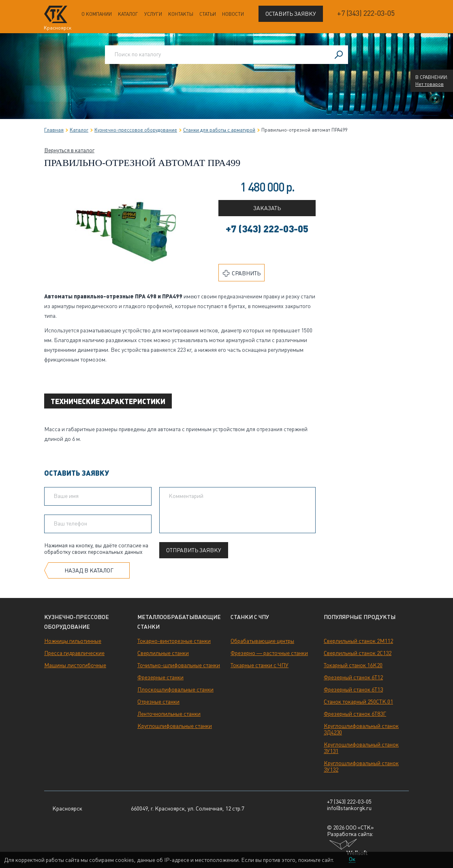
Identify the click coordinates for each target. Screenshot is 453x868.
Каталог (128, 14)
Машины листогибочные (75, 665)
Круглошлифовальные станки (175, 726)
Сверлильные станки (163, 653)
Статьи (208, 14)
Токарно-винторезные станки (174, 641)
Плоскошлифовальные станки (175, 689)
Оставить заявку (291, 14)
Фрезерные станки (160, 677)
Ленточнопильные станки (169, 714)
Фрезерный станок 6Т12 (353, 677)
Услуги (153, 14)
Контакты (181, 14)
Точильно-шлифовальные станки (179, 665)
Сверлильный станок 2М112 (358, 641)
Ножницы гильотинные (73, 641)
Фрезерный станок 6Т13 (353, 689)
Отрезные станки (158, 702)
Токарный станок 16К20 (353, 665)
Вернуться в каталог (69, 150)
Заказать (267, 208)
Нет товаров (429, 84)
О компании (97, 14)
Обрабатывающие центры (262, 641)
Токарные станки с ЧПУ (260, 665)
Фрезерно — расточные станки (269, 653)
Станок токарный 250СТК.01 (358, 702)
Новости (233, 14)
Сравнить (242, 273)
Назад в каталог (89, 570)
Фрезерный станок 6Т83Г (355, 714)
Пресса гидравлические (74, 653)
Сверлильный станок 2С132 (358, 653)
